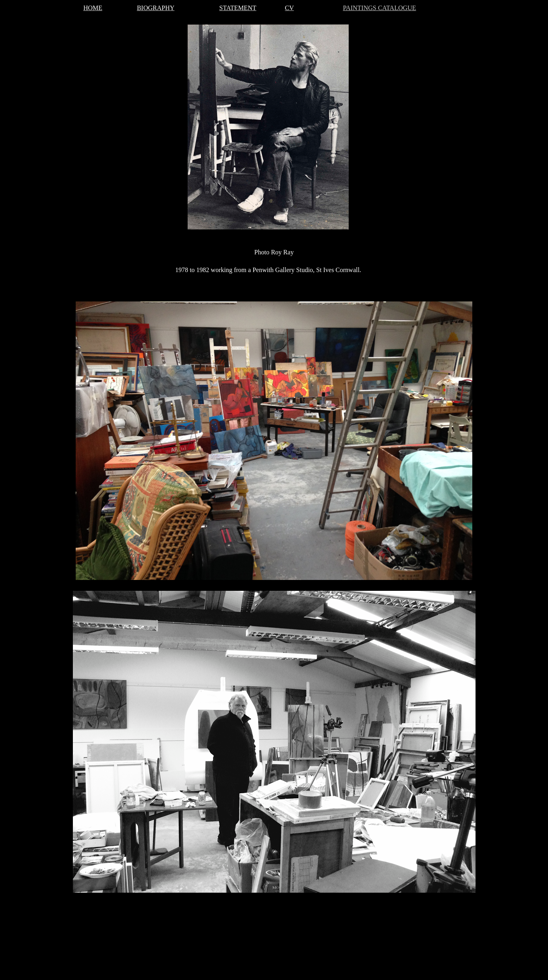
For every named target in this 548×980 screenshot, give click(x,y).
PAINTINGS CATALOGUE (380, 8)
